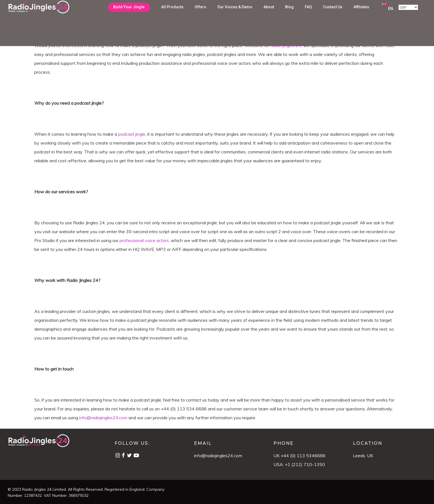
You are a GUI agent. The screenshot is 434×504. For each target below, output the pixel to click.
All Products (172, 15)
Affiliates (361, 15)
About (269, 15)
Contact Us (333, 15)
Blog (289, 15)
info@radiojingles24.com (218, 456)
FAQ (308, 15)
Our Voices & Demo (235, 15)
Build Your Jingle (129, 15)
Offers (200, 15)
